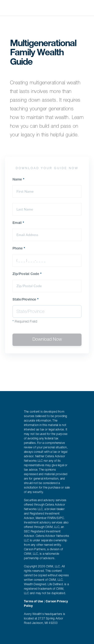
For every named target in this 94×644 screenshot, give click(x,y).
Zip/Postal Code (27, 274)
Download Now (47, 340)
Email (18, 223)
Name (18, 180)
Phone (19, 249)
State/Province (26, 300)
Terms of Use (34, 602)
